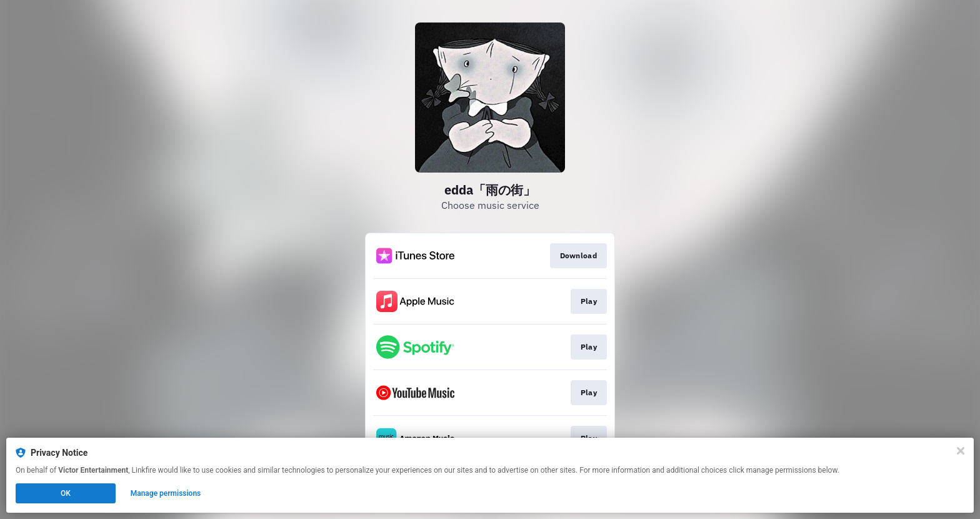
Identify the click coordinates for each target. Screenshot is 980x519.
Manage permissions (166, 493)
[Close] (961, 451)
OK (66, 493)
